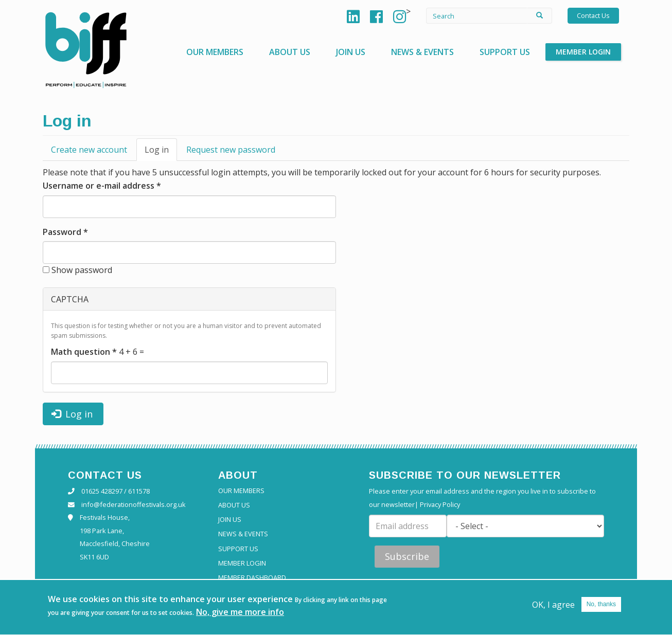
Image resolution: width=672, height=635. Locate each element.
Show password (77, 270)
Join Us (351, 52)
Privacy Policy (440, 504)
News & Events (422, 52)
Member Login (583, 52)
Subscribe (407, 556)
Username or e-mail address (102, 186)
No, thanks (601, 606)
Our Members (215, 52)
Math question (84, 352)
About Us (290, 52)
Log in (159, 153)
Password (65, 232)
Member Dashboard (252, 578)
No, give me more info (240, 614)
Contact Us (593, 15)
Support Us (505, 52)
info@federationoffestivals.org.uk (134, 504)
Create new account (89, 150)
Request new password (231, 150)
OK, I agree (553, 607)
